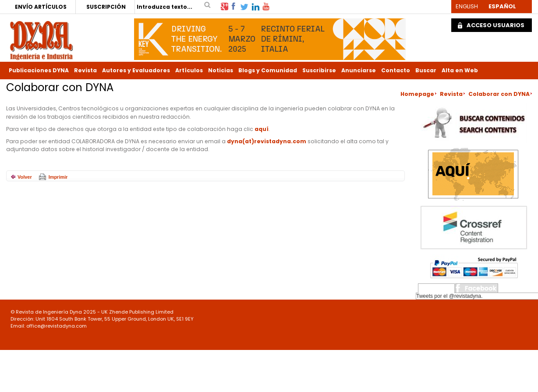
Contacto (396, 70)
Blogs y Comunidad (268, 70)
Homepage (417, 94)
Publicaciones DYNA (39, 70)
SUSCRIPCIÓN (106, 7)
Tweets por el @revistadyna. (450, 296)
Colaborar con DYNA (499, 94)
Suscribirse (319, 70)
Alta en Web (460, 70)
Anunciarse (359, 70)
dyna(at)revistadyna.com (267, 141)
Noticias (221, 70)
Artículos (189, 70)
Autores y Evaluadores (136, 70)
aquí (262, 129)
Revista (85, 70)
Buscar (426, 70)
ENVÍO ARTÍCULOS (41, 7)
